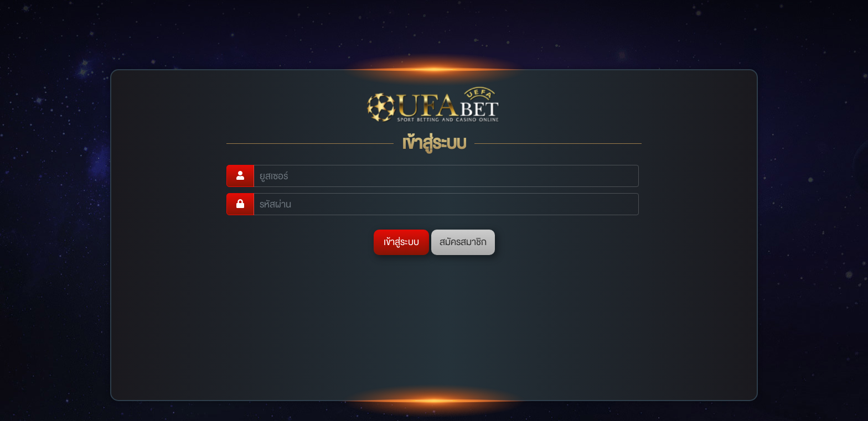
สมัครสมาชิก (463, 242)
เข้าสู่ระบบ (401, 242)
